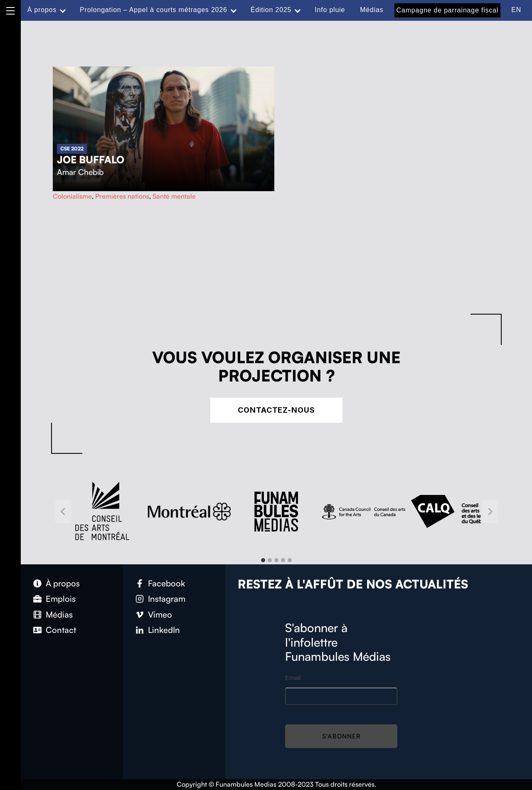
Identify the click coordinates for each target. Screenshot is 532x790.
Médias (372, 10)
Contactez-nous (276, 410)
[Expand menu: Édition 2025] (298, 10)
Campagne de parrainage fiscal (448, 10)
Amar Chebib (80, 172)
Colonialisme (72, 196)
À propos (42, 10)
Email (293, 678)
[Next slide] (490, 511)
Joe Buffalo (91, 160)
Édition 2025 (271, 10)
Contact (61, 630)
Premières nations (122, 196)
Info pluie (330, 10)
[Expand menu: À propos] (63, 10)
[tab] (263, 560)
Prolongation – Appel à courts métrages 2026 (154, 10)
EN (516, 10)
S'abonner (341, 736)
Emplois (61, 599)
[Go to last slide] (63, 511)
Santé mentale (174, 196)
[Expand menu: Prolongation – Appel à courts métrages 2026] (234, 10)
